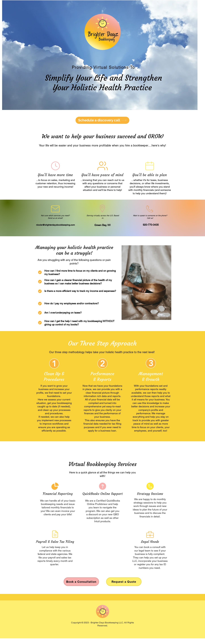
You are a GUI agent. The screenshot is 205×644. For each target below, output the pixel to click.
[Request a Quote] (124, 582)
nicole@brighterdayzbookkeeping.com (55, 225)
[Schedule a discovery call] (102, 120)
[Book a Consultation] (81, 582)
